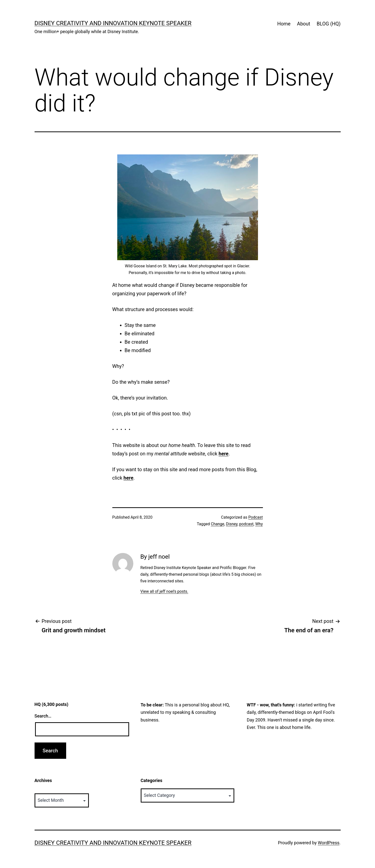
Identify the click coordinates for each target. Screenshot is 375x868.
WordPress (328, 843)
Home (284, 24)
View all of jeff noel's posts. (164, 591)
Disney (232, 524)
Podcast (256, 517)
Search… (43, 716)
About (304, 24)
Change (217, 524)
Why (259, 524)
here (223, 454)
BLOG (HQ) (329, 24)
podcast (246, 524)
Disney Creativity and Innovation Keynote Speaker (113, 23)
